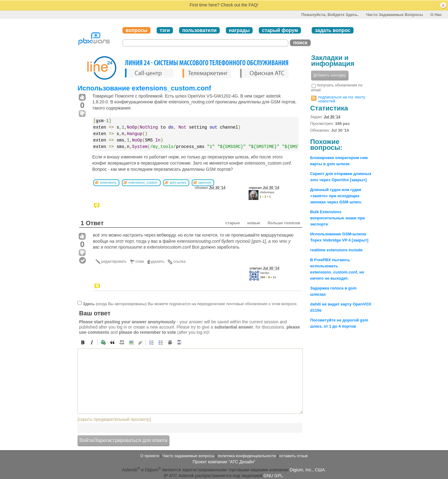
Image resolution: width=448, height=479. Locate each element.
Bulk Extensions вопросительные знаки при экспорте (338, 218)
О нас (436, 15)
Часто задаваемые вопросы (394, 15)
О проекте (150, 456)
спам (140, 261)
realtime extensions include (336, 250)
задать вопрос (332, 30)
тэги (165, 30)
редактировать (114, 261)
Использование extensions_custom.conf (144, 88)
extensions (108, 182)
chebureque (267, 192)
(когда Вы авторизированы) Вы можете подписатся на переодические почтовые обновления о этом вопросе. (190, 303)
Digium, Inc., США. (308, 469)
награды (239, 30)
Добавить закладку (330, 75)
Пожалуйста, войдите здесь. (330, 15)
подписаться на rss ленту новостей (342, 99)
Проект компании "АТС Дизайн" (224, 462)
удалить (158, 261)
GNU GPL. (274, 476)
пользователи (199, 30)
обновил (210, 188)
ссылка (179, 261)
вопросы (136, 30)
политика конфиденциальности (247, 456)
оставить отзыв (294, 456)
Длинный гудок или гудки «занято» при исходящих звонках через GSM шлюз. (336, 196)
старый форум (280, 30)
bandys (265, 273)
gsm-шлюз (178, 182)
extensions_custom (143, 182)
